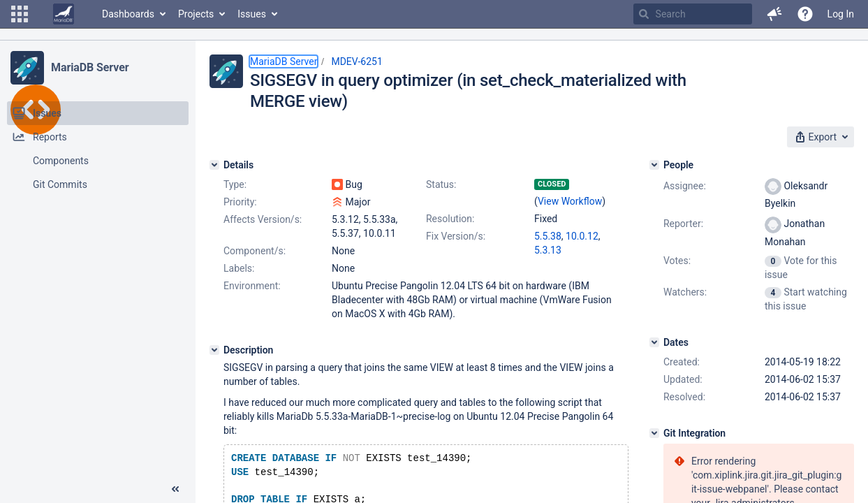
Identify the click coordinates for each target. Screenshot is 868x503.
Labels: (239, 268)
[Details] (214, 165)
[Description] (214, 350)
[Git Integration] (654, 433)
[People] (654, 165)
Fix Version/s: (456, 236)
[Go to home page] (64, 14)
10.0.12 (582, 236)
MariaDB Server (90, 67)
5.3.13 (548, 250)
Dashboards (128, 14)
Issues (252, 14)
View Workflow (570, 201)
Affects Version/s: (263, 219)
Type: (235, 184)
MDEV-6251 (356, 61)
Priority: (240, 202)
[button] (20, 14)
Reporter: (683, 224)
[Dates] (654, 342)
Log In (841, 14)
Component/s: (255, 251)
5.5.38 (548, 236)
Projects (196, 14)
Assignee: (685, 186)
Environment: (252, 286)
